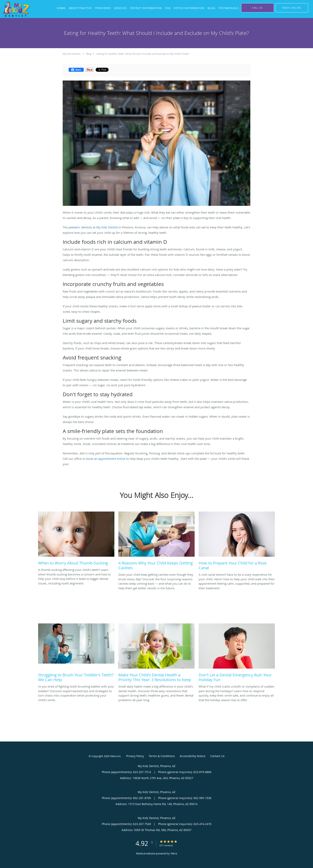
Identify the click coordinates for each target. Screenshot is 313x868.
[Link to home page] (15, 9)
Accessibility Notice (193, 756)
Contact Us (217, 756)
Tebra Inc (115, 756)
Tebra (174, 853)
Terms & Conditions (162, 756)
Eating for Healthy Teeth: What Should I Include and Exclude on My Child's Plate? (143, 54)
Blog (89, 54)
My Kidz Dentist (72, 54)
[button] (292, 8)
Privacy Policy (135, 756)
